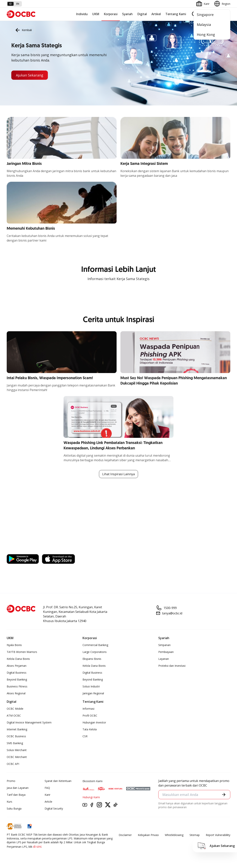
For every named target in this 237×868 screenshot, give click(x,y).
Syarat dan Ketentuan (58, 781)
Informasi (88, 709)
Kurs (9, 802)
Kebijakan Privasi (148, 835)
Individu (82, 14)
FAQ (47, 788)
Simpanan (164, 645)
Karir (47, 795)
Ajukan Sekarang (30, 75)
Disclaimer (125, 835)
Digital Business (17, 673)
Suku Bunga (14, 808)
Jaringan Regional (93, 693)
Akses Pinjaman (17, 666)
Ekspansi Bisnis (92, 659)
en (18, 4)
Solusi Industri (91, 686)
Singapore (205, 15)
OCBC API (13, 764)
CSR (85, 736)
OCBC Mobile (15, 709)
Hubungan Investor (94, 722)
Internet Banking (17, 729)
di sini (37, 847)
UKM (96, 14)
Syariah (127, 14)
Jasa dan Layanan (18, 788)
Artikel (156, 14)
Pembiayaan (166, 652)
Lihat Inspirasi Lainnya (118, 474)
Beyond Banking (17, 679)
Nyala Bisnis (14, 645)
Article (48, 802)
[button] (224, 795)
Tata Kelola (90, 729)
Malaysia (204, 25)
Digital (142, 14)
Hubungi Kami (91, 797)
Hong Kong (206, 35)
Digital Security (54, 808)
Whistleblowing (174, 835)
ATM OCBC (14, 716)
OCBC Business (16, 736)
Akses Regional (16, 693)
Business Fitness (17, 686)
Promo (11, 781)
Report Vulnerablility (218, 835)
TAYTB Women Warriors (22, 652)
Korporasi (111, 14)
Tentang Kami (176, 14)
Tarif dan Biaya (16, 795)
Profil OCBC (90, 716)
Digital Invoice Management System (29, 722)
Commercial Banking (95, 645)
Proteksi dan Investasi (172, 666)
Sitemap (195, 835)
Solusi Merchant (17, 750)
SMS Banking (15, 743)
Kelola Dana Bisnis (18, 659)
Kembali (23, 30)
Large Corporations (95, 652)
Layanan (164, 659)
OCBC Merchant (17, 757)
